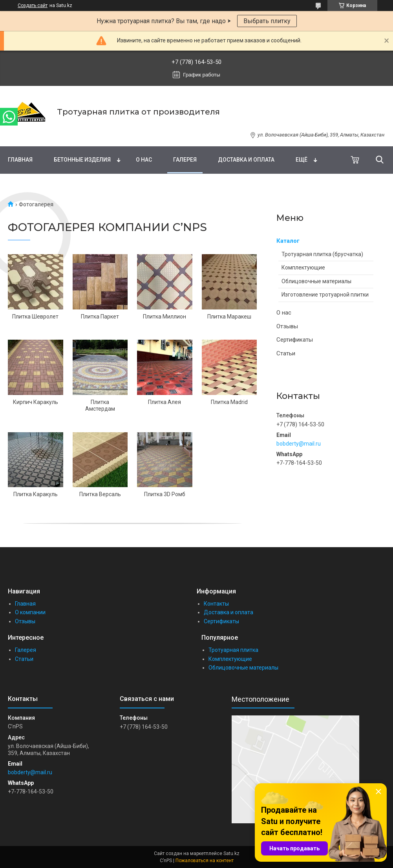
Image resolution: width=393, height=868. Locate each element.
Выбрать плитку (267, 21)
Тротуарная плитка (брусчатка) (322, 254)
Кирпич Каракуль (36, 402)
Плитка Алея (165, 402)
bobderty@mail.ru (299, 444)
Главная (20, 160)
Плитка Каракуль (36, 494)
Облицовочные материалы (316, 281)
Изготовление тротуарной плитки (325, 295)
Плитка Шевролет (35, 317)
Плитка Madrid (229, 402)
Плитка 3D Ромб (165, 494)
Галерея (185, 160)
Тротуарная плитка (233, 650)
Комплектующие (303, 267)
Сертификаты (295, 340)
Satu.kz (231, 853)
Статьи (286, 353)
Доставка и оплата (246, 160)
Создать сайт (33, 5)
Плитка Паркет (100, 317)
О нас (144, 160)
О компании (30, 612)
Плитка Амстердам (100, 406)
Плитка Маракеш (229, 317)
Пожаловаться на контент (205, 861)
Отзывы (287, 326)
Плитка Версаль (100, 494)
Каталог (288, 241)
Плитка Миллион (165, 317)
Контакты (216, 604)
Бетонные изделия (82, 160)
